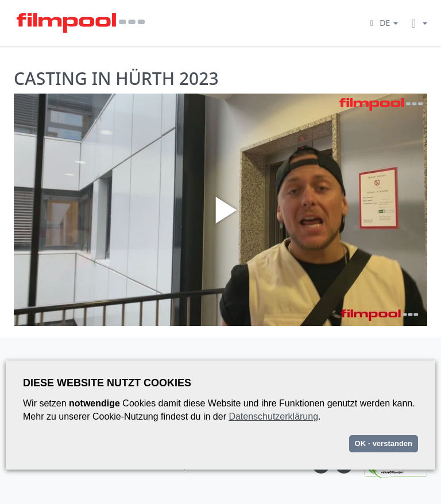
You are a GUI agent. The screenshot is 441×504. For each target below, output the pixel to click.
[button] (382, 23)
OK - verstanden (384, 443)
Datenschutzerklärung (273, 416)
